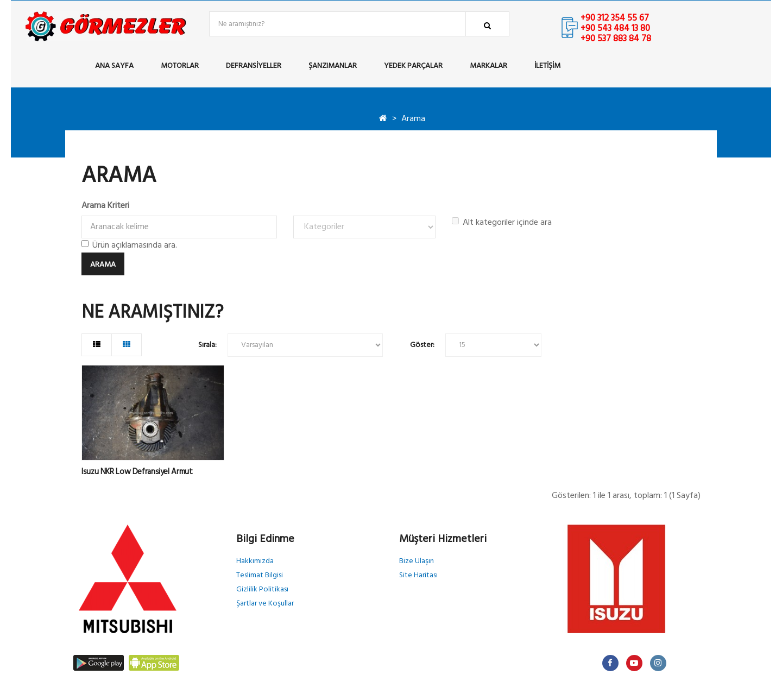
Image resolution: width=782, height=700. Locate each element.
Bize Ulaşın (417, 561)
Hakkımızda (255, 561)
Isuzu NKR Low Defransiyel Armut (137, 472)
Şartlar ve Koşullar (265, 604)
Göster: (422, 345)
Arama (413, 119)
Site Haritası (418, 575)
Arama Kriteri (105, 206)
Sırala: (207, 345)
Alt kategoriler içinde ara (502, 223)
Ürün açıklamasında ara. (129, 245)
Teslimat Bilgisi (260, 575)
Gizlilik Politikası (262, 589)
